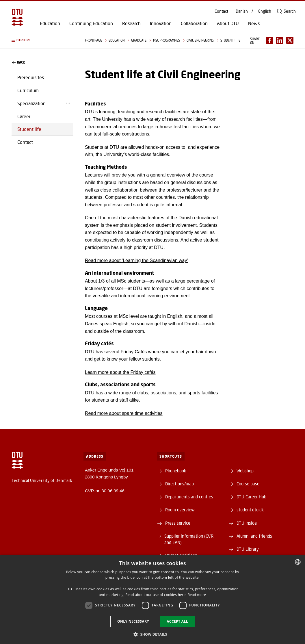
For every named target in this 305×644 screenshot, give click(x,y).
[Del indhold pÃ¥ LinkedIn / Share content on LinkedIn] (280, 40)
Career (24, 116)
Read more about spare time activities (124, 413)
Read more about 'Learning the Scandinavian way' (136, 260)
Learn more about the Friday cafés (120, 372)
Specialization (31, 103)
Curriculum (28, 90)
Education (50, 23)
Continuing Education (91, 23)
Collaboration (194, 23)
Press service (178, 523)
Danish (242, 11)
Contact (221, 11)
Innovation (161, 23)
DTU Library (248, 549)
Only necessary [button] (133, 621)
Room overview (180, 510)
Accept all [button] (177, 621)
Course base (248, 484)
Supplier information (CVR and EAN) (189, 539)
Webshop (245, 471)
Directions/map (180, 484)
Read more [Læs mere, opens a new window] (197, 595)
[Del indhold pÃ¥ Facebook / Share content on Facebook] (270, 40)
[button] (42, 40)
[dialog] (152, 599)
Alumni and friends (254, 536)
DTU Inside (247, 523)
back (18, 62)
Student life (29, 129)
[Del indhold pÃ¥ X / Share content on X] (290, 40)
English (265, 11)
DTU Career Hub (251, 497)
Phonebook (176, 471)
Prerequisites (31, 77)
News (254, 23)
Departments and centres (189, 497)
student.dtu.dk (250, 510)
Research (131, 23)
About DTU (228, 23)
